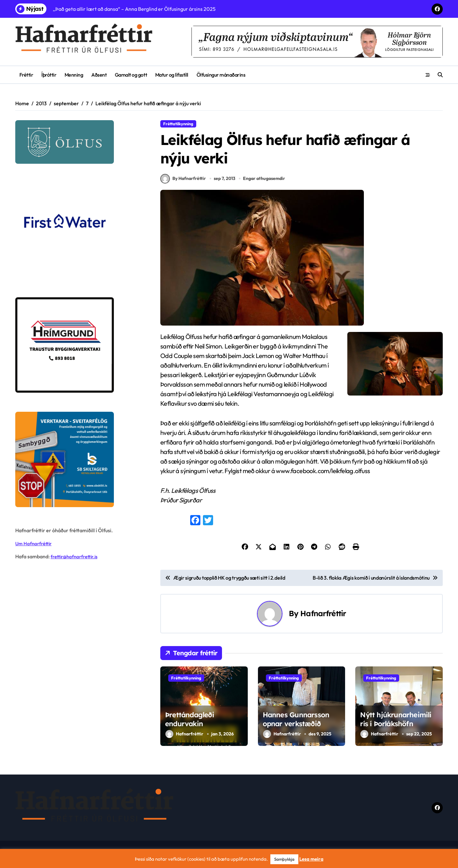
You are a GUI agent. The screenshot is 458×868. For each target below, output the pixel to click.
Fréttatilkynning (178, 124)
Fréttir (26, 75)
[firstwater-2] (79, 231)
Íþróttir (49, 75)
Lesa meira (311, 859)
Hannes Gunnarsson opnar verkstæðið (296, 724)
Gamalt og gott (131, 75)
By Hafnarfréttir (183, 183)
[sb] (79, 459)
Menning (74, 75)
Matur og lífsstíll (172, 75)
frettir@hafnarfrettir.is (76, 556)
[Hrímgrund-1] (79, 345)
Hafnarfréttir (323, 618)
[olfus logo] (79, 142)
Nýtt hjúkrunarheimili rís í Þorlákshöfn (396, 724)
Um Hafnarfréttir (35, 543)
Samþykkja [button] (284, 859)
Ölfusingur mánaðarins (221, 75)
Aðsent (99, 75)
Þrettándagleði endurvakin (190, 724)
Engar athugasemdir (265, 183)
